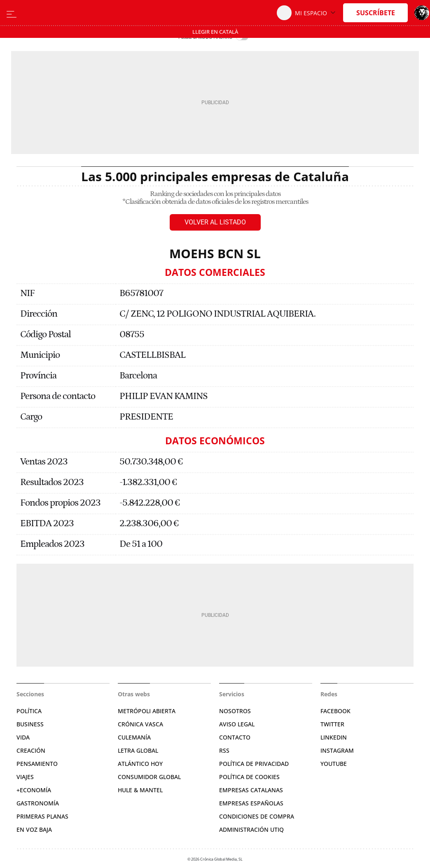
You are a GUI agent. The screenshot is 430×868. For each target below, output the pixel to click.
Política (29, 711)
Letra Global (138, 750)
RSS (224, 750)
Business (30, 724)
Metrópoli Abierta (147, 711)
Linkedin (334, 737)
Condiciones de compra (257, 816)
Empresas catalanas (251, 790)
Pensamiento (37, 764)
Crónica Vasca (140, 724)
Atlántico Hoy (140, 764)
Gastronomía (38, 803)
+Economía (34, 790)
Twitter (332, 724)
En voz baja (34, 829)
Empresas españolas (251, 803)
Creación (31, 750)
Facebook (335, 711)
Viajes (25, 777)
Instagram (337, 750)
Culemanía (134, 737)
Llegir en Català (215, 32)
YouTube (334, 764)
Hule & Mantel (140, 790)
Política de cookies (249, 777)
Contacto (235, 737)
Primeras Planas (42, 816)
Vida (23, 737)
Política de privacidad (254, 764)
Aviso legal (237, 724)
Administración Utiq (251, 829)
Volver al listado (215, 222)
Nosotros (235, 711)
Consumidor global (149, 777)
